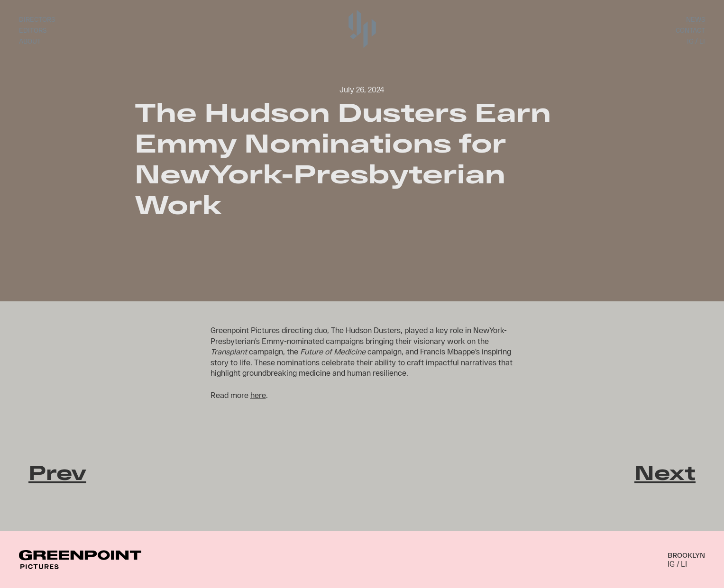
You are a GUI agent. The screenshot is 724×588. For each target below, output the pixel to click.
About (30, 41)
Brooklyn (686, 555)
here (258, 395)
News (696, 19)
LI (702, 41)
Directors (37, 19)
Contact (690, 30)
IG (690, 41)
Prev (57, 472)
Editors (33, 30)
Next (665, 472)
